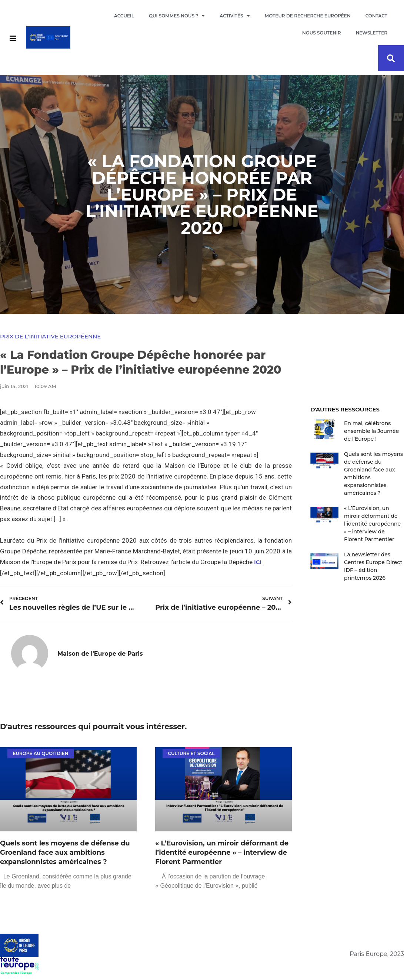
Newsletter (372, 33)
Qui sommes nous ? (177, 16)
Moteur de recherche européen (308, 16)
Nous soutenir (322, 33)
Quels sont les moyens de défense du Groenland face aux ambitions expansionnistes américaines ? (65, 852)
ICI (258, 562)
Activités (235, 16)
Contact (376, 16)
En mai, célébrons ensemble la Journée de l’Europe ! (371, 431)
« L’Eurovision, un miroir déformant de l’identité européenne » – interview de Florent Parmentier (222, 852)
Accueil (124, 16)
